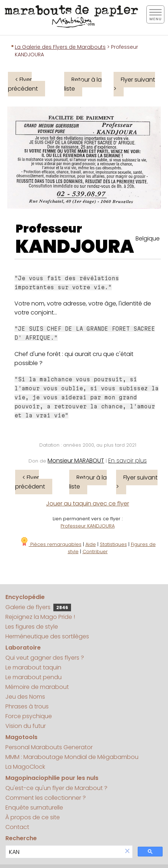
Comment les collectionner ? (46, 798)
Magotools (21, 737)
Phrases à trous (27, 706)
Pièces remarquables (51, 544)
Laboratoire (23, 648)
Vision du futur (26, 726)
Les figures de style (32, 627)
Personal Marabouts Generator (49, 747)
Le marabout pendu (34, 677)
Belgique (148, 238)
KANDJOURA (75, 247)
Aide (91, 544)
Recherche (21, 838)
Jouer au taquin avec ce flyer (88, 504)
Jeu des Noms (25, 697)
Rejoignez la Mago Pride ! (40, 617)
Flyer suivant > (134, 84)
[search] (64, 852)
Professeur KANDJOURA (88, 526)
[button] (127, 852)
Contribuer (95, 552)
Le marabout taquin (33, 667)
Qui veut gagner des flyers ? (45, 658)
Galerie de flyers (38, 607)
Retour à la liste (83, 84)
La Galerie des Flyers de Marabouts (60, 47)
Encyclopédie (25, 597)
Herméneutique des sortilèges (47, 636)
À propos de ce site (33, 817)
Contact (17, 827)
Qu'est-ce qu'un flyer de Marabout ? (56, 788)
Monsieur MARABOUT (76, 461)
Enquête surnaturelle (34, 808)
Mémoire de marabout (37, 687)
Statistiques (113, 544)
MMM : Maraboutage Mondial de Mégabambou (72, 757)
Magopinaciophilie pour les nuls (52, 778)
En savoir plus (127, 461)
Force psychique (29, 716)
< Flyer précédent (23, 84)
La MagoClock (25, 767)
